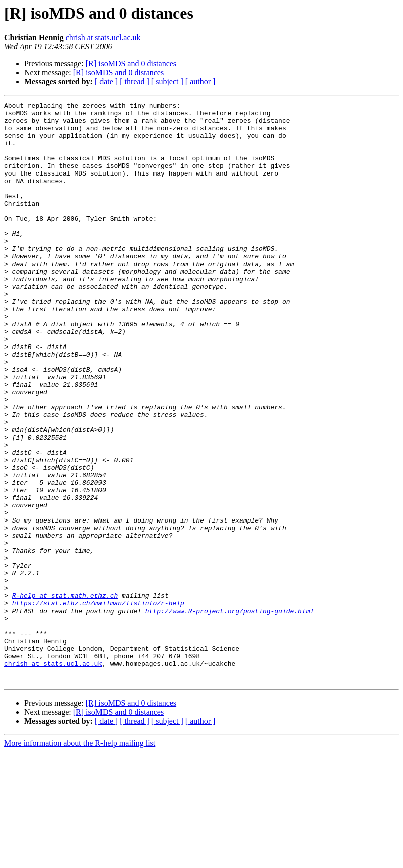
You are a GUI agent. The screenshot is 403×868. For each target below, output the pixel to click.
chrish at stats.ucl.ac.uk (103, 37)
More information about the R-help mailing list (80, 859)
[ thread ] (134, 82)
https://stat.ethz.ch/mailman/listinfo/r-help (98, 704)
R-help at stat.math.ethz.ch (65, 695)
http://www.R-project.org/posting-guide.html (229, 713)
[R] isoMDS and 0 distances (131, 64)
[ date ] (106, 82)
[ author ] (200, 82)
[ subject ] (167, 82)
